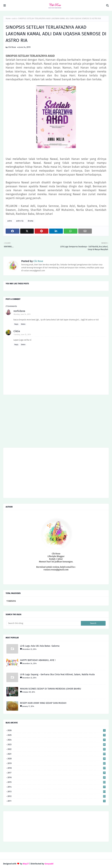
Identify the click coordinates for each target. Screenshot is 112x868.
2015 (57, 782)
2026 (57, 730)
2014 (57, 787)
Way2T (26, 864)
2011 (57, 801)
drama (31, 221)
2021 (57, 754)
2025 (57, 735)
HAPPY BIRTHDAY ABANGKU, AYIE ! (38, 660)
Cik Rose (12, 47)
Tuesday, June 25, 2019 (22, 335)
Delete (23, 324)
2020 (57, 759)
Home (8, 19)
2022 (57, 749)
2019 (57, 763)
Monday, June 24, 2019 (22, 314)
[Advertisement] (56, 422)
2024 (57, 740)
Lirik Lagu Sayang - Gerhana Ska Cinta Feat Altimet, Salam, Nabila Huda (57, 674)
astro (14, 19)
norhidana (19, 311)
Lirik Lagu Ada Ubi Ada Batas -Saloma (40, 646)
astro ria (20, 221)
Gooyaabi (49, 864)
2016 (57, 777)
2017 (57, 773)
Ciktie (17, 331)
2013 (57, 792)
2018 (57, 768)
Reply (16, 324)
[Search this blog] (44, 623)
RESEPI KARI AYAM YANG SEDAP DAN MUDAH (43, 703)
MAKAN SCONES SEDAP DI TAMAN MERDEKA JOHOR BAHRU (51, 689)
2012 (57, 796)
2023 (57, 744)
